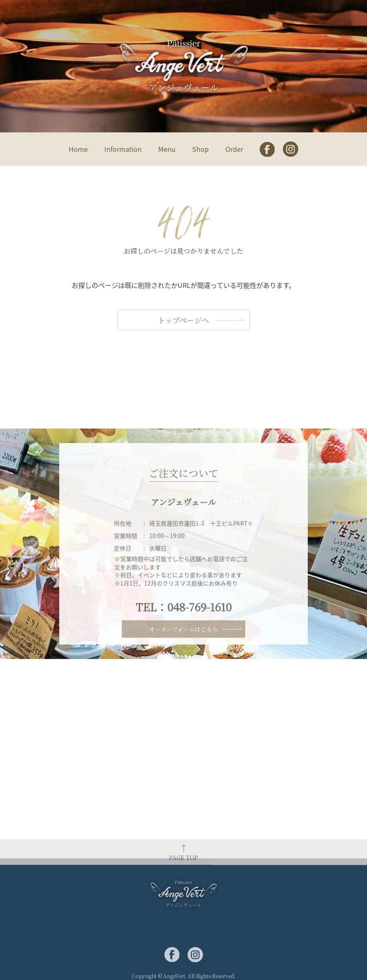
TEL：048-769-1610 (184, 620)
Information (123, 149)
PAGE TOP (183, 861)
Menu (167, 149)
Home (78, 149)
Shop (200, 149)
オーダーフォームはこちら (183, 635)
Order (234, 149)
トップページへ (183, 328)
